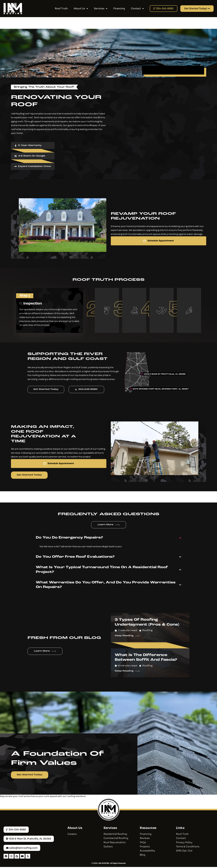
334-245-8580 (87, 389)
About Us (81, 9)
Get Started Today (46, 389)
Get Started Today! (30, 775)
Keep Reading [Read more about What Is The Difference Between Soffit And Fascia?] (124, 671)
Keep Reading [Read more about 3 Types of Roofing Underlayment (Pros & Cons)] (124, 636)
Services (101, 9)
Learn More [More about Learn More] (106, 525)
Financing (119, 8)
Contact (137, 9)
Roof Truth (61, 8)
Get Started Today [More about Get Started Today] (29, 475)
